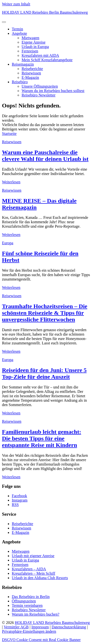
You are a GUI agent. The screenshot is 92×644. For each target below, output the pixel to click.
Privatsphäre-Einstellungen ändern (29, 631)
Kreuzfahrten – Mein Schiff (33, 573)
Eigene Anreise (33, 42)
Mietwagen (30, 38)
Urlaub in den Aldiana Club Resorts (40, 578)
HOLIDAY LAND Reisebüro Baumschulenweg (52, 623)
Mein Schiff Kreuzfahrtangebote (47, 60)
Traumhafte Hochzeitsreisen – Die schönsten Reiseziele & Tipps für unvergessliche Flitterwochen (45, 313)
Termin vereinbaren (27, 605)
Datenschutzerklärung (69, 627)
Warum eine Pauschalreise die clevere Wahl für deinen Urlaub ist (45, 156)
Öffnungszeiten (24, 601)
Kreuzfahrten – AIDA (29, 569)
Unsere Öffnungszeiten (40, 86)
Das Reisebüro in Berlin (31, 597)
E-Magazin (30, 77)
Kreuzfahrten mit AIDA (40, 55)
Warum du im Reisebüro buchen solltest (53, 91)
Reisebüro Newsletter (39, 95)
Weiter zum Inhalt (16, 4)
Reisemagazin (23, 64)
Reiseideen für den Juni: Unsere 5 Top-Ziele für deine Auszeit (44, 373)
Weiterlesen (11, 182)
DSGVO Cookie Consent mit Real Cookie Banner (41, 640)
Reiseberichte (32, 69)
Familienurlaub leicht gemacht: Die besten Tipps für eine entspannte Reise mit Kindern (42, 438)
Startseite (9, 134)
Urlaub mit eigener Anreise (33, 556)
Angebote (19, 33)
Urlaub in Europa (35, 47)
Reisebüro (20, 82)
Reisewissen (31, 73)
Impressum (40, 627)
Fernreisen (30, 51)
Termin (17, 29)
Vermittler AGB (16, 627)
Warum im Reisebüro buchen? (36, 614)
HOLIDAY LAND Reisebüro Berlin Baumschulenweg (45, 12)
